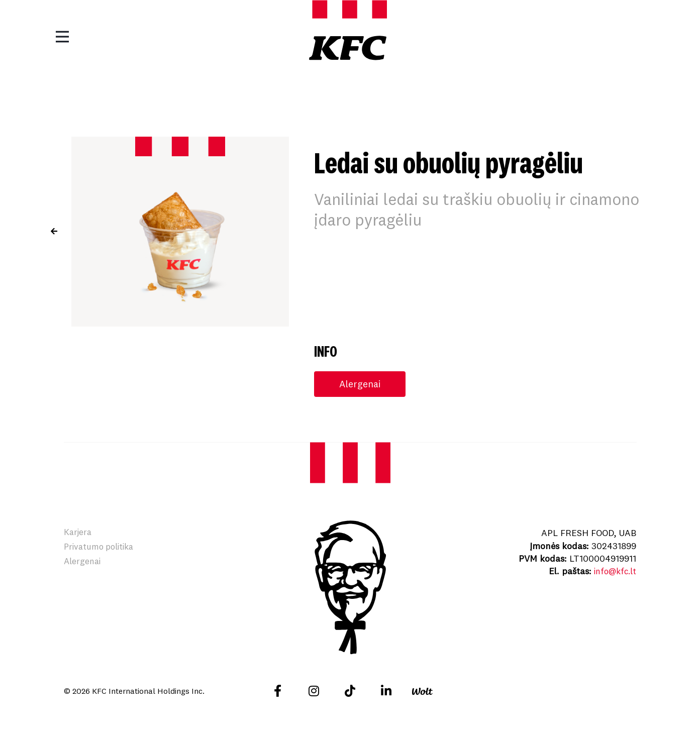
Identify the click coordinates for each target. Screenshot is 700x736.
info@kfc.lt (613, 571)
